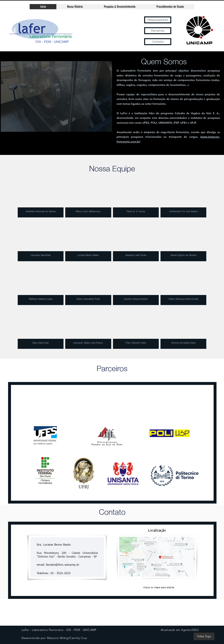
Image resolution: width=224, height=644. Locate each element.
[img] (136, 284)
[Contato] (158, 42)
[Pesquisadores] (158, 20)
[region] (60, 96)
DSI (38, 42)
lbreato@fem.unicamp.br (63, 565)
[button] (41, 196)
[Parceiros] (158, 31)
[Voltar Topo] (204, 636)
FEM (47, 42)
